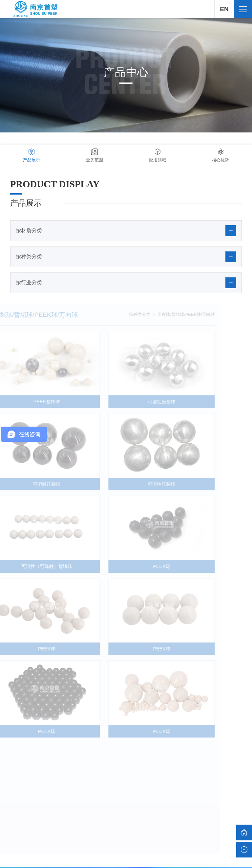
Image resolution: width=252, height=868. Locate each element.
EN (224, 9)
